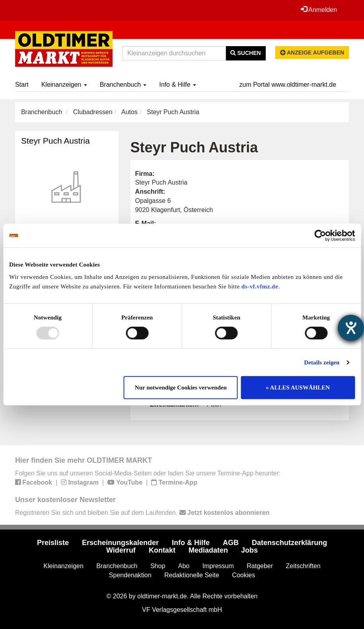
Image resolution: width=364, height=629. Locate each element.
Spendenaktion (130, 575)
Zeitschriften (303, 566)
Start (22, 85)
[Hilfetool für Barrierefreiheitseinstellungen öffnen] (351, 328)
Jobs (249, 550)
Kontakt (162, 550)
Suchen (246, 53)
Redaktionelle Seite (192, 575)
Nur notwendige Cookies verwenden (181, 388)
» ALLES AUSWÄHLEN (298, 388)
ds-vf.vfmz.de (260, 286)
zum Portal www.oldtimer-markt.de (288, 85)
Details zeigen (322, 362)
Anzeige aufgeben (312, 53)
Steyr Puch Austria (55, 141)
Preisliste (53, 543)
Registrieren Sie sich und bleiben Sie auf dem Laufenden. (142, 513)
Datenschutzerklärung (289, 543)
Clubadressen (93, 112)
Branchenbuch (123, 85)
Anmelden (319, 10)
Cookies (243, 575)
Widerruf (121, 550)
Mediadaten (208, 550)
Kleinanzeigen (64, 85)
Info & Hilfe (178, 85)
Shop (158, 566)
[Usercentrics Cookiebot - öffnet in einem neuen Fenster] (320, 236)
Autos (129, 112)
